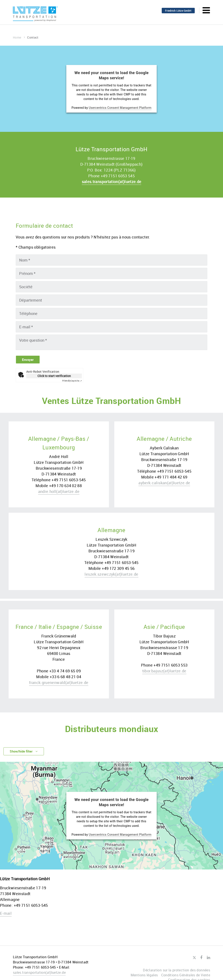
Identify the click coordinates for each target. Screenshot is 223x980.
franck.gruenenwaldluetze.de (59, 683)
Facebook (201, 958)
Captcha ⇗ (72, 381)
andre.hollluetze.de (59, 492)
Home (19, 37)
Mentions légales (144, 975)
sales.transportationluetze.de (112, 182)
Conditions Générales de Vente (186, 975)
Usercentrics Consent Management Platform (120, 108)
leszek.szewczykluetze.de (111, 575)
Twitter (194, 958)
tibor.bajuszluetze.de (164, 671)
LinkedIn (208, 958)
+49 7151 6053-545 (31, 906)
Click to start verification (54, 376)
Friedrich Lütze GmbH (178, 11)
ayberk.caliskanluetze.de (164, 483)
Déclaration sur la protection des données (177, 970)
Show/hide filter (26, 752)
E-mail (6, 914)
